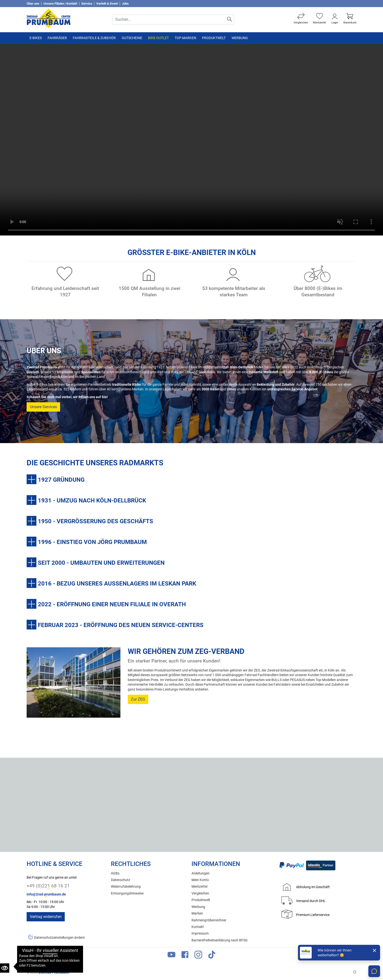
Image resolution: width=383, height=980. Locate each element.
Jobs (125, 4)
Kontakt (198, 927)
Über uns (33, 4)
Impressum (200, 933)
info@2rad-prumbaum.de (46, 894)
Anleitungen (201, 873)
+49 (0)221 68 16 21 (48, 886)
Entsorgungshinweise (127, 893)
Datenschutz (121, 880)
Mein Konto (200, 880)
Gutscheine (132, 38)
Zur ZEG (138, 699)
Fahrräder (57, 38)
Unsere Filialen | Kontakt (60, 4)
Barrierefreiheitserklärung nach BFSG (220, 940)
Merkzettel (199, 887)
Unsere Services (43, 407)
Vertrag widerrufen (46, 917)
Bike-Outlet (158, 38)
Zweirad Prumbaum (54, 972)
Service (87, 4)
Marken (197, 913)
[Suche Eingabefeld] (169, 20)
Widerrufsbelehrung (126, 887)
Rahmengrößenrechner (209, 920)
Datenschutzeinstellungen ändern (60, 938)
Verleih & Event (107, 4)
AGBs (115, 873)
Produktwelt (214, 38)
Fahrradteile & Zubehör (94, 38)
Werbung (240, 38)
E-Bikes (36, 38)
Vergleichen (200, 893)
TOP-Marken (185, 38)
